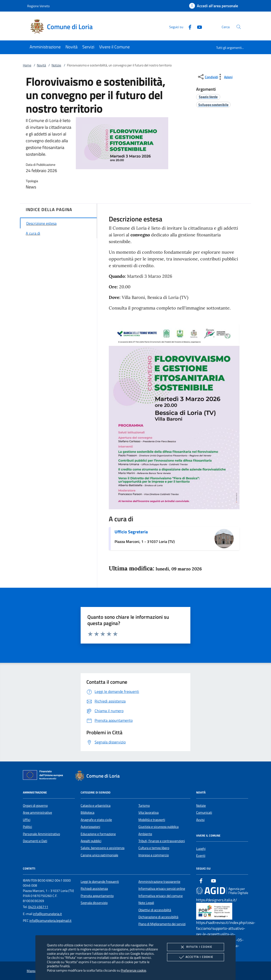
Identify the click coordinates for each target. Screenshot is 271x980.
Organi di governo (35, 806)
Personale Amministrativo (41, 834)
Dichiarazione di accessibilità (158, 917)
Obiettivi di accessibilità (155, 910)
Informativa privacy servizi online (162, 889)
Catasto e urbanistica (96, 806)
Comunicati (204, 812)
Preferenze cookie (133, 970)
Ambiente (145, 834)
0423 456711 (38, 907)
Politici (27, 827)
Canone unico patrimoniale (99, 855)
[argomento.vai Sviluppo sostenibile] (213, 105)
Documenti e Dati (35, 841)
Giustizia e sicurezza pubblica (158, 827)
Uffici (27, 820)
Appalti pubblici (91, 841)
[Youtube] (198, 27)
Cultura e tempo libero (154, 848)
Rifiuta (195, 947)
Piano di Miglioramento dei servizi (162, 924)
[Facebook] (188, 27)
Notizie (56, 65)
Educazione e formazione (98, 834)
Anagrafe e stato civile (96, 820)
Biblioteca (87, 812)
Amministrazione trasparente (159, 882)
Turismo (144, 806)
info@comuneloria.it (47, 914)
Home (27, 65)
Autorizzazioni (90, 827)
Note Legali (146, 903)
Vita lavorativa (148, 812)
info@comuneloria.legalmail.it (50, 921)
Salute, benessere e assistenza (103, 848)
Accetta (196, 957)
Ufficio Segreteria (131, 532)
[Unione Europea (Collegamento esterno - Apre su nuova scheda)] (44, 776)
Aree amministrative (37, 812)
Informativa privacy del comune (161, 896)
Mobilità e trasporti (152, 820)
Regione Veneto (38, 6)
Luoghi (201, 849)
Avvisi (200, 820)
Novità (41, 65)
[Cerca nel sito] (239, 27)
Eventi (201, 856)
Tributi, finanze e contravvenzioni (162, 841)
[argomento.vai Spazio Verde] (208, 97)
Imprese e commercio (154, 855)
